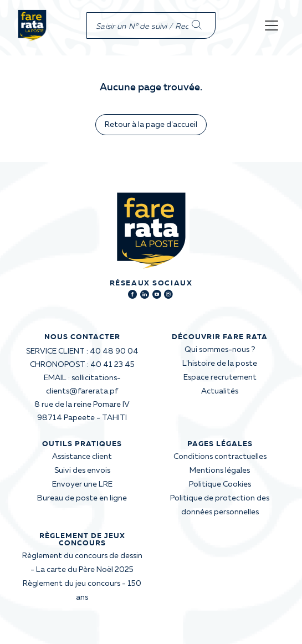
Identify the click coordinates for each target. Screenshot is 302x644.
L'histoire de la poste (220, 364)
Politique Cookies (220, 484)
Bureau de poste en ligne (82, 498)
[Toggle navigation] (272, 25)
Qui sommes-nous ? (220, 350)
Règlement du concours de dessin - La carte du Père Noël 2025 (82, 563)
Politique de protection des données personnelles (220, 505)
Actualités (220, 391)
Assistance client (82, 457)
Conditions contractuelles (220, 457)
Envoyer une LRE (82, 484)
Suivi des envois (82, 471)
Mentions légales (220, 471)
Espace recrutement (220, 377)
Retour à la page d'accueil (151, 125)
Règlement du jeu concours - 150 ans (82, 591)
